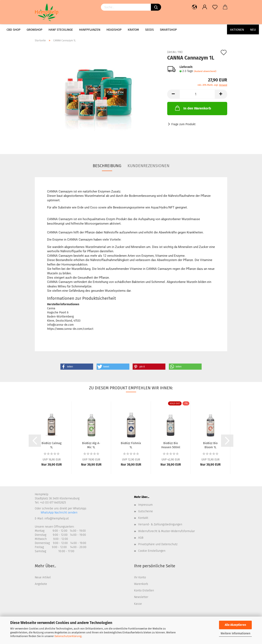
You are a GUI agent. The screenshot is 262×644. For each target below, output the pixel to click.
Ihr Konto (140, 577)
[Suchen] (156, 7)
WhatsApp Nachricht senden (59, 513)
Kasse (138, 604)
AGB (141, 538)
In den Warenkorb (193, 108)
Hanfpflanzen (90, 30)
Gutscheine (146, 511)
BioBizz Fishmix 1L (131, 445)
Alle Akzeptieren (235, 625)
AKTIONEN (237, 30)
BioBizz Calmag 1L (51, 445)
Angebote (41, 584)
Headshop (114, 30)
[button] (77, 367)
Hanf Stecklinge (61, 30)
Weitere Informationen (235, 633)
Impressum (145, 505)
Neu (253, 30)
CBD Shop (14, 30)
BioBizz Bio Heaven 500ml (171, 445)
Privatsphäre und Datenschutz (158, 544)
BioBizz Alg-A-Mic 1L (91, 445)
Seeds (149, 30)
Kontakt (143, 518)
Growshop (34, 30)
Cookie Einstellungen (152, 551)
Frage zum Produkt (183, 124)
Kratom (133, 30)
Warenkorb (141, 584)
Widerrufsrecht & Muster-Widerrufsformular (167, 531)
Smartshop (168, 30)
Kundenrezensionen (149, 166)
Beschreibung (107, 166)
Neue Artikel (43, 577)
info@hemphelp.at (57, 518)
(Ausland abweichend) (205, 71)
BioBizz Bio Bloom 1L (210, 445)
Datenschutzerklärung (68, 636)
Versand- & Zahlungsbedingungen (160, 524)
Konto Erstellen (144, 591)
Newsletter (141, 597)
